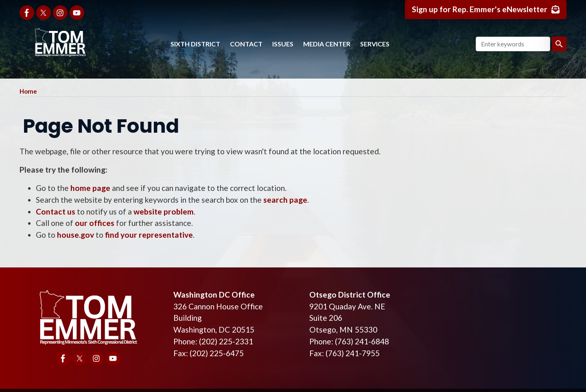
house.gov (75, 235)
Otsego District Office (350, 295)
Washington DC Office (214, 295)
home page (90, 188)
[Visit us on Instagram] (60, 13)
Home (28, 91)
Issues (283, 44)
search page (285, 200)
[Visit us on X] (44, 13)
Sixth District (195, 44)
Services (375, 44)
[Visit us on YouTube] (77, 13)
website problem (164, 211)
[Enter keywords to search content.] (513, 44)
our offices (95, 223)
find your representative (149, 235)
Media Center (327, 44)
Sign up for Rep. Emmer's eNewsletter (480, 9)
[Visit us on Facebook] (27, 13)
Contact (246, 44)
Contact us (56, 211)
